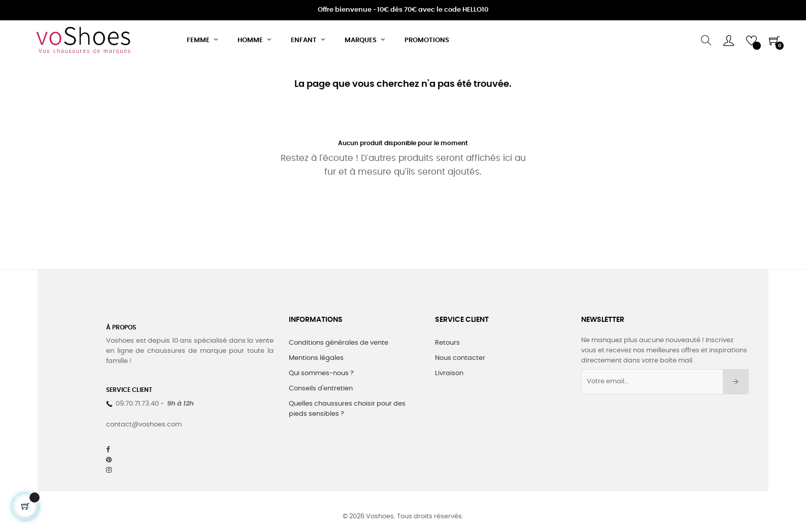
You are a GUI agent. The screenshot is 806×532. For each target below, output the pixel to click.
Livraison (449, 373)
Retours (447, 343)
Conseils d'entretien (321, 389)
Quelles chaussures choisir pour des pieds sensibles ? (347, 409)
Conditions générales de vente (339, 343)
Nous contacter (460, 358)
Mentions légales (316, 358)
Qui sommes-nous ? (321, 373)
